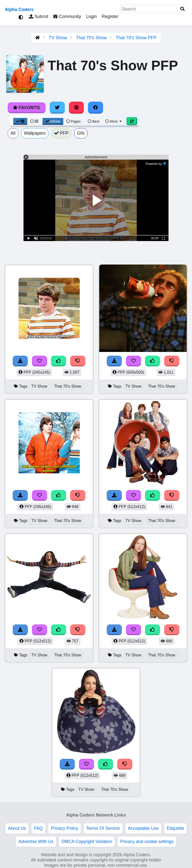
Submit (39, 16)
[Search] (182, 9)
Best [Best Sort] (93, 121)
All (13, 133)
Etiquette (175, 828)
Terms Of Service (103, 828)
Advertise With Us (36, 842)
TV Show (58, 38)
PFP (61, 133)
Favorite (27, 108)
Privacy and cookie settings (147, 842)
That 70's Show (91, 38)
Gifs (81, 133)
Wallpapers (35, 133)
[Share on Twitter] (57, 108)
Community (67, 16)
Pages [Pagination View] (73, 121)
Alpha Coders (19, 9)
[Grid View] (20, 121)
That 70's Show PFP (136, 38)
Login (91, 16)
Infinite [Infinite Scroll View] (53, 121)
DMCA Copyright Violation (87, 842)
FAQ (38, 828)
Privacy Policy (64, 828)
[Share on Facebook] (95, 108)
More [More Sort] (114, 121)
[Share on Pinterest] (76, 108)
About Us (17, 828)
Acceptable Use (143, 828)
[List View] (34, 121)
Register (110, 16)
